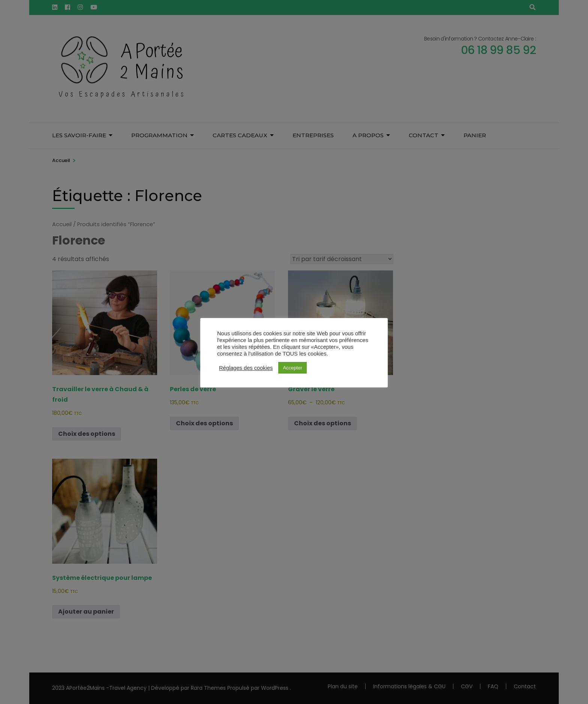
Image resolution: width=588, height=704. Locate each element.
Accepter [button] (292, 368)
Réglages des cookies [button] (246, 368)
